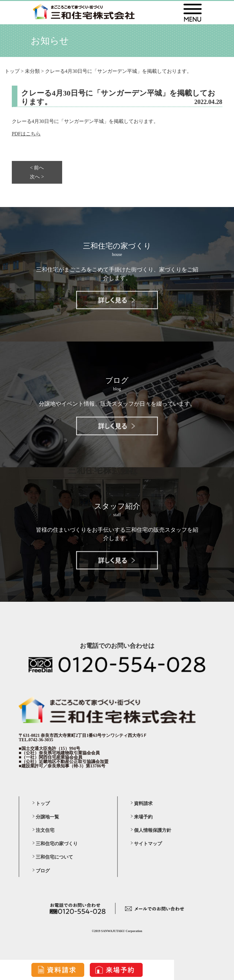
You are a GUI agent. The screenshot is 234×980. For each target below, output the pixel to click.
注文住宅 (45, 830)
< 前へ (37, 168)
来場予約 (143, 817)
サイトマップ (148, 844)
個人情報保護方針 (153, 830)
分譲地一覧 (47, 817)
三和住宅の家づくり (57, 844)
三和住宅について (54, 857)
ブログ (43, 871)
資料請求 (143, 803)
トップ (43, 803)
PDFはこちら (26, 134)
